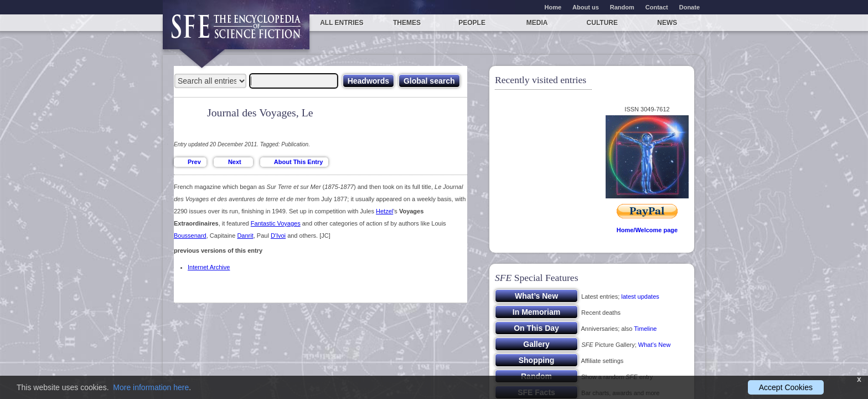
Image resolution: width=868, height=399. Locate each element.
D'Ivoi (278, 236)
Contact (657, 7)
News (667, 23)
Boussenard (190, 236)
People (472, 23)
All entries (342, 23)
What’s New (654, 345)
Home (553, 7)
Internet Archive (209, 267)
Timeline (645, 329)
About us (586, 7)
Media (537, 23)
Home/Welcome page (647, 230)
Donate (689, 7)
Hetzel (384, 211)
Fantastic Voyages (276, 223)
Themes (407, 23)
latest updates (640, 296)
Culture (602, 23)
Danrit (245, 236)
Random (622, 7)
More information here (151, 387)
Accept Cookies (786, 387)
